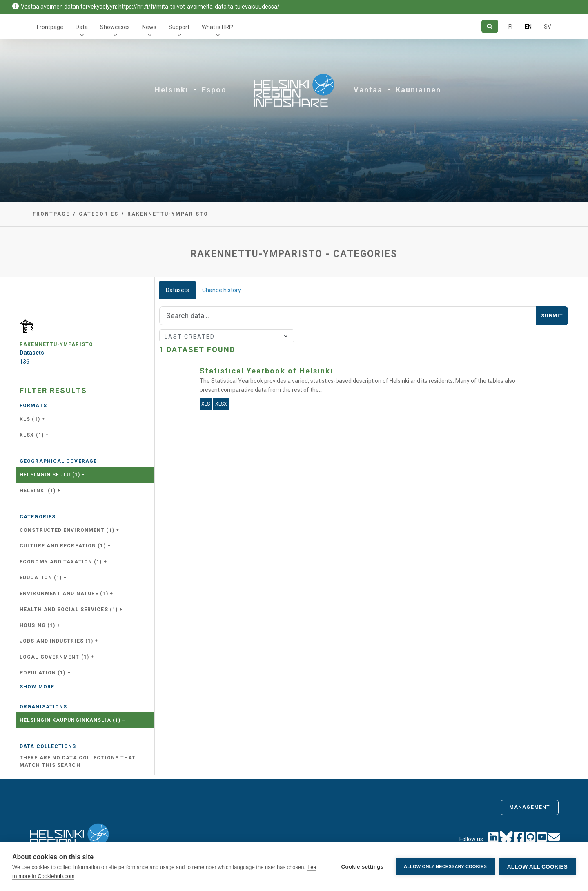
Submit (552, 316)
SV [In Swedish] (548, 27)
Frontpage (50, 27)
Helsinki (172, 90)
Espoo (214, 90)
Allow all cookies (537, 867)
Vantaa (368, 90)
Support (179, 27)
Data (82, 27)
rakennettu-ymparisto (168, 214)
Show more (37, 687)
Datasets (177, 290)
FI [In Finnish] (510, 27)
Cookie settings (362, 867)
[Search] (490, 26)
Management (530, 807)
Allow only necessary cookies (445, 866)
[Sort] (227, 336)
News (149, 27)
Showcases (115, 27)
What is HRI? (217, 27)
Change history (222, 290)
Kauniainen (418, 90)
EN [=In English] (528, 27)
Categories (99, 214)
